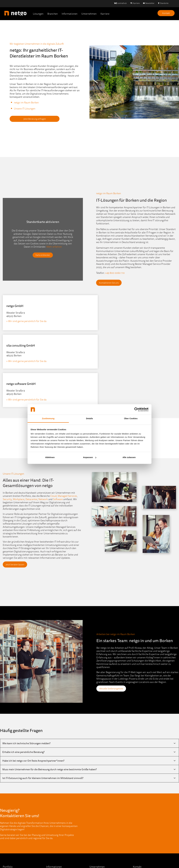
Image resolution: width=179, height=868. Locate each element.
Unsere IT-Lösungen (25, 108)
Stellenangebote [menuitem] (98, 823)
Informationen (70, 14)
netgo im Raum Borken (26, 102)
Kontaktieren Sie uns (111, 283)
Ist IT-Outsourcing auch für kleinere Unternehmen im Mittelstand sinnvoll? (43, 701)
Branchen (53, 14)
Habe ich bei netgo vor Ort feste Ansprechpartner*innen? (33, 684)
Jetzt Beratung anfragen (27, 119)
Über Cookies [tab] (131, 419)
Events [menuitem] (50, 805)
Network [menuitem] (7, 817)
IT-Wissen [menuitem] (51, 811)
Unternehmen (89, 14)
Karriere (136, 3)
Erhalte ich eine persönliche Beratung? (23, 675)
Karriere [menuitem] (94, 817)
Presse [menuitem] (50, 829)
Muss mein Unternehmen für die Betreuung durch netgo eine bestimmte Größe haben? (50, 693)
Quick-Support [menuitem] (54, 841)
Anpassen (90, 457)
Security (7, 422)
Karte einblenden (43, 255)
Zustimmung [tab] (48, 419)
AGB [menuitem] (105, 857)
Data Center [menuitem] (9, 805)
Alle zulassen (129, 457)
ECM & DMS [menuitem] (9, 811)
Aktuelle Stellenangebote (113, 612)
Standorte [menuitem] (95, 805)
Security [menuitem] (7, 823)
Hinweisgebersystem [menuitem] (73, 857)
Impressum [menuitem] (53, 857)
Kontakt (166, 13)
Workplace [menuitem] (9, 829)
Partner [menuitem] (94, 811)
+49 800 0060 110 (115, 273)
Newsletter (150, 3)
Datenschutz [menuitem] (94, 857)
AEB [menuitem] (112, 857)
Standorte (164, 3)
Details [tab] (89, 419)
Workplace (19, 422)
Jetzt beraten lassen (17, 488)
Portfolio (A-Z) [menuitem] (10, 835)
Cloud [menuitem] (6, 799)
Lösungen (38, 14)
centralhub (122, 3)
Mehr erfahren (54, 246)
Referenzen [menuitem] (52, 835)
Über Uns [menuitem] (95, 799)
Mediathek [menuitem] (52, 817)
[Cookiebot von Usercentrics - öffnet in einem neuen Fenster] (136, 409)
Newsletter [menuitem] (52, 823)
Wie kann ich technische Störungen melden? (26, 666)
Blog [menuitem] (49, 799)
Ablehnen (50, 457)
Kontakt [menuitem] (94, 829)
